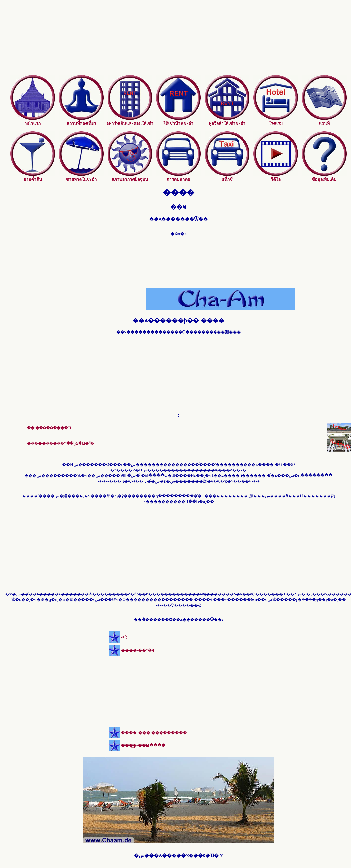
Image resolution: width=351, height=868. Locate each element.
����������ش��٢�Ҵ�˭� (61, 443)
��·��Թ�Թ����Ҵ (49, 428)
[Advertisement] (179, 41)
